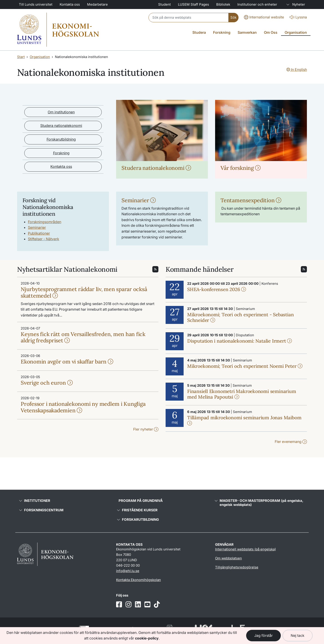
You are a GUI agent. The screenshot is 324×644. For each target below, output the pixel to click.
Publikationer (39, 233)
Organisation (40, 57)
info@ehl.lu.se (128, 571)
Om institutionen (61, 112)
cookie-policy (147, 638)
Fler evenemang (291, 442)
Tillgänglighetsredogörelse (237, 567)
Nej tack (298, 635)
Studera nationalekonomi (61, 126)
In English (297, 70)
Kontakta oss (61, 166)
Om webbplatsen (228, 558)
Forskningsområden (45, 222)
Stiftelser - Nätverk (44, 239)
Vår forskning (240, 168)
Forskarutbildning (61, 139)
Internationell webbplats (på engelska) (245, 549)
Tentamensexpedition (251, 200)
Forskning (61, 153)
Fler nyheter (146, 429)
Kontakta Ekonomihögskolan (138, 580)
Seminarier (37, 227)
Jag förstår (263, 635)
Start (21, 57)
